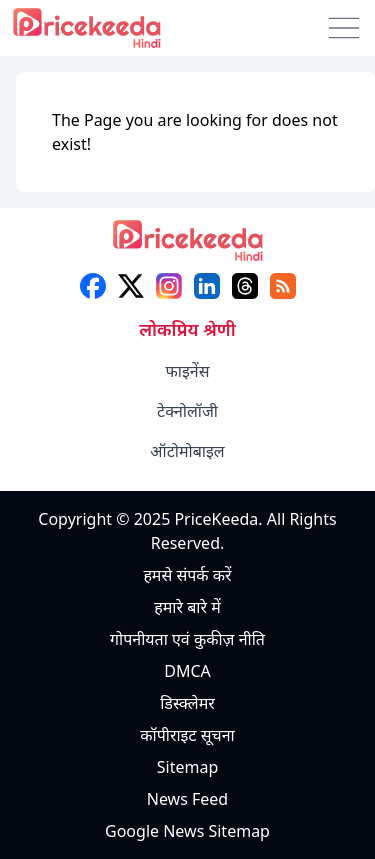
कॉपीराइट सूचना (187, 735)
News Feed (187, 799)
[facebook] (93, 286)
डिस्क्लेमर (187, 703)
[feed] (283, 286)
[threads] (245, 286)
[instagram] (169, 286)
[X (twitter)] (131, 286)
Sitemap (188, 767)
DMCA (187, 671)
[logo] (188, 246)
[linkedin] (207, 286)
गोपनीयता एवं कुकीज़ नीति (187, 639)
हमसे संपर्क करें (187, 575)
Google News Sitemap (187, 831)
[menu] (344, 28)
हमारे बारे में (187, 607)
